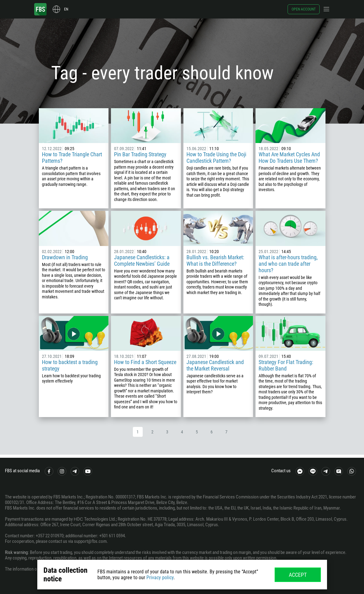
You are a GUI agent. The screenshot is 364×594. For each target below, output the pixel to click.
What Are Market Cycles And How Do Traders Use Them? (289, 158)
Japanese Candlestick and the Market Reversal (215, 365)
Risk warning (16, 552)
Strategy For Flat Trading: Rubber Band (286, 365)
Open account (304, 9)
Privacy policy (160, 578)
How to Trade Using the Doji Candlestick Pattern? (216, 158)
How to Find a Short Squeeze (145, 362)
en (66, 9)
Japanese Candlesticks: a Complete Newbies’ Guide (142, 260)
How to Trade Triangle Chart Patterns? (72, 158)
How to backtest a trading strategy (70, 365)
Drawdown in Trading (65, 257)
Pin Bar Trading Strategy (140, 154)
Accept (298, 575)
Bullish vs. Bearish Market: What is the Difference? (215, 260)
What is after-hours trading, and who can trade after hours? (288, 264)
